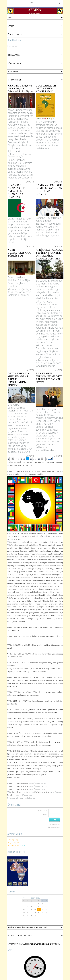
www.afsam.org (56, 792)
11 (27, 459)
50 (47, 459)
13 (34, 459)
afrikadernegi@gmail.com (22, 795)
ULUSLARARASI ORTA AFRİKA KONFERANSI (46, 88)
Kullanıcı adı (42, 810)
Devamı (30, 182)
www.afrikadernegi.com (38, 786)
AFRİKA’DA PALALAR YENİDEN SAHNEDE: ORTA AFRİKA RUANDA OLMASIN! (49, 254)
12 (31, 459)
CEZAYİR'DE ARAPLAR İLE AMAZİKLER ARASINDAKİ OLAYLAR (16, 191)
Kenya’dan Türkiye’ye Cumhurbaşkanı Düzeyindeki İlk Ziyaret (20, 88)
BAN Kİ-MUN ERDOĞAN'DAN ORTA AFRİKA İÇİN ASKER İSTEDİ (49, 378)
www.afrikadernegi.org (38, 783)
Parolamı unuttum (55, 824)
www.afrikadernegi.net (38, 789)
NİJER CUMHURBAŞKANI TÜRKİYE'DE (19, 253)
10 (24, 459)
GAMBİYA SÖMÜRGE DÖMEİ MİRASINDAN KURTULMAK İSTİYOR (49, 190)
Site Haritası (12, 46)
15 (39, 459)
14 (36, 459)
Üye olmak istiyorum (54, 827)
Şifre (45, 815)
